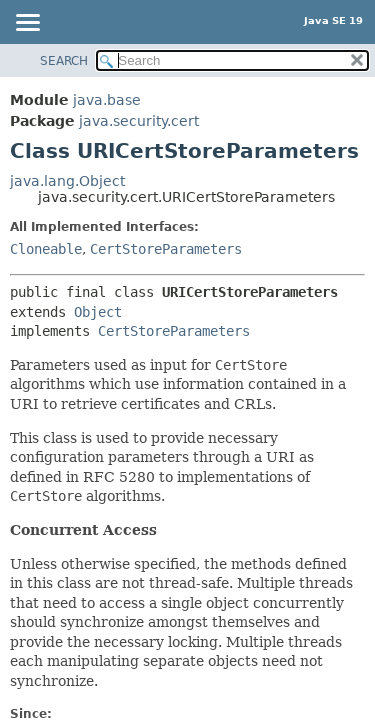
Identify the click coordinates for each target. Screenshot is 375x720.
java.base (107, 100)
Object (98, 312)
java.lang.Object (67, 181)
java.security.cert (139, 121)
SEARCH (64, 61)
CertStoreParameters (166, 249)
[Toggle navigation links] (27, 24)
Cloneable (46, 249)
